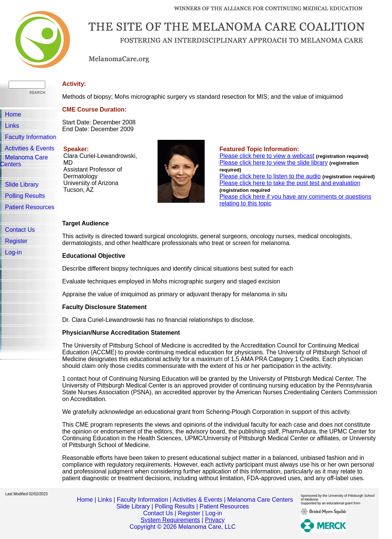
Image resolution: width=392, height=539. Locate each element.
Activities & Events (29, 148)
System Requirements (170, 520)
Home (13, 114)
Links (12, 126)
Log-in (13, 252)
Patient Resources (30, 207)
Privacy (214, 520)
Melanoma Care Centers (260, 500)
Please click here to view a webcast (267, 156)
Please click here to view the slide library (273, 163)
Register (16, 241)
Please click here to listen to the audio (270, 176)
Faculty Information (31, 137)
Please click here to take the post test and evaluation (290, 183)
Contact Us (20, 230)
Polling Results (25, 196)
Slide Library (22, 185)
